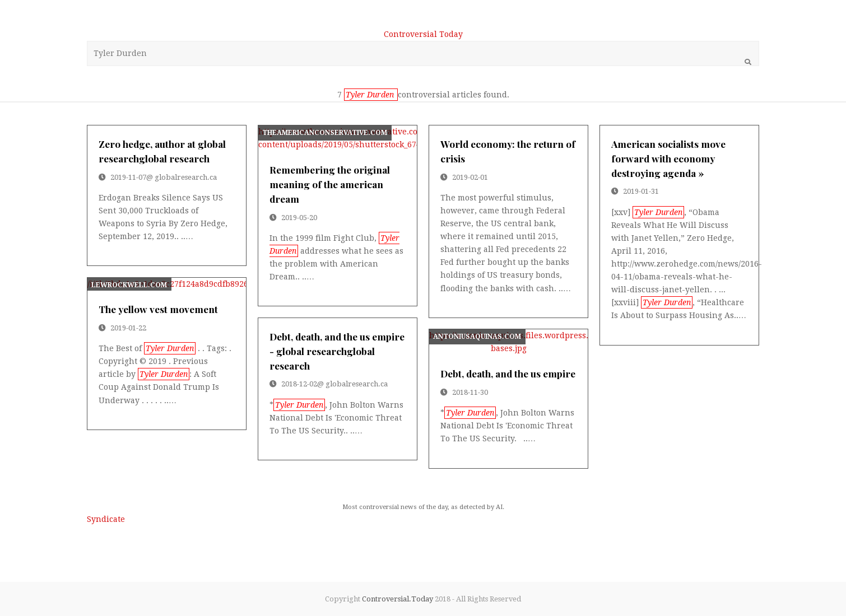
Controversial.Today (398, 599)
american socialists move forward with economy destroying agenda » (668, 158)
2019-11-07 (128, 177)
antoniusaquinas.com (477, 337)
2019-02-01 (470, 177)
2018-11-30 (470, 392)
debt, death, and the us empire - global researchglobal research (337, 351)
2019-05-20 (299, 218)
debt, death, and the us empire (508, 373)
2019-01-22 (128, 328)
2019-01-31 (641, 191)
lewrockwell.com (129, 285)
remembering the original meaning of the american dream (330, 184)
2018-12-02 (299, 384)
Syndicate (106, 519)
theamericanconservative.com (325, 133)
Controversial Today (423, 34)
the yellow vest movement (158, 309)
